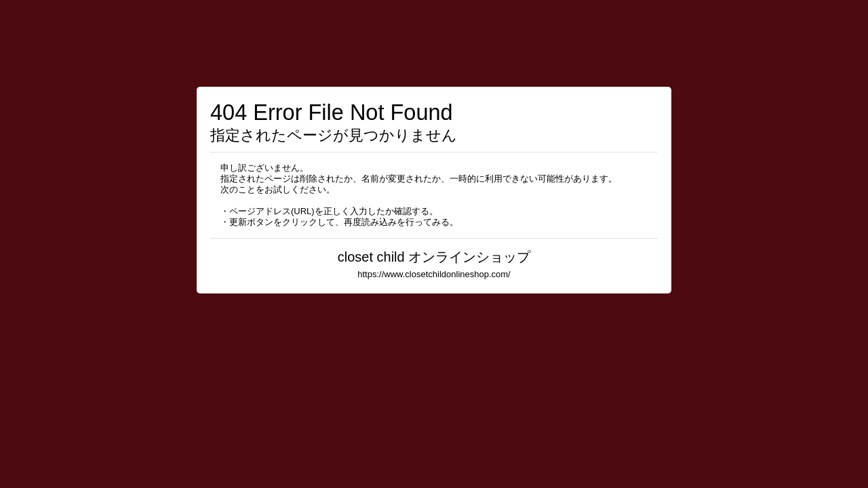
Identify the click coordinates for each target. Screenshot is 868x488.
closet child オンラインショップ (434, 257)
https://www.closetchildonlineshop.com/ (434, 274)
